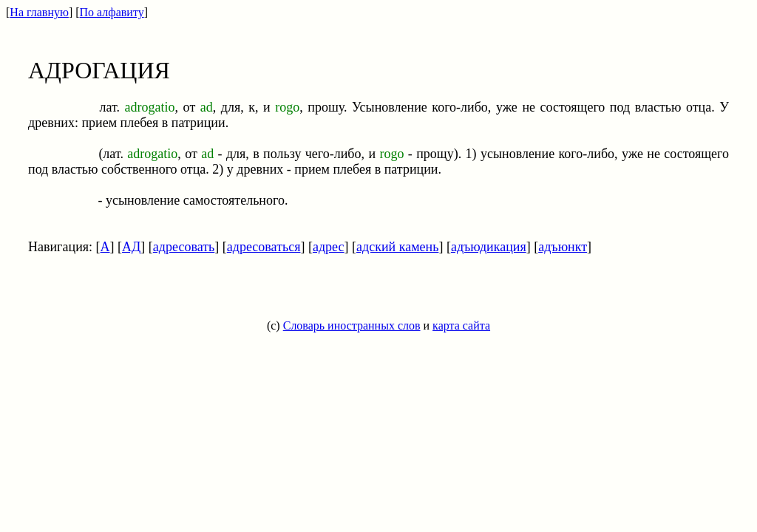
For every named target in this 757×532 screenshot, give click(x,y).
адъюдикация (489, 247)
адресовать (184, 247)
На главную (39, 12)
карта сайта (461, 325)
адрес (329, 247)
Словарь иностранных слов (352, 325)
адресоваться (264, 247)
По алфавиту (112, 12)
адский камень (397, 247)
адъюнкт (563, 247)
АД (131, 247)
